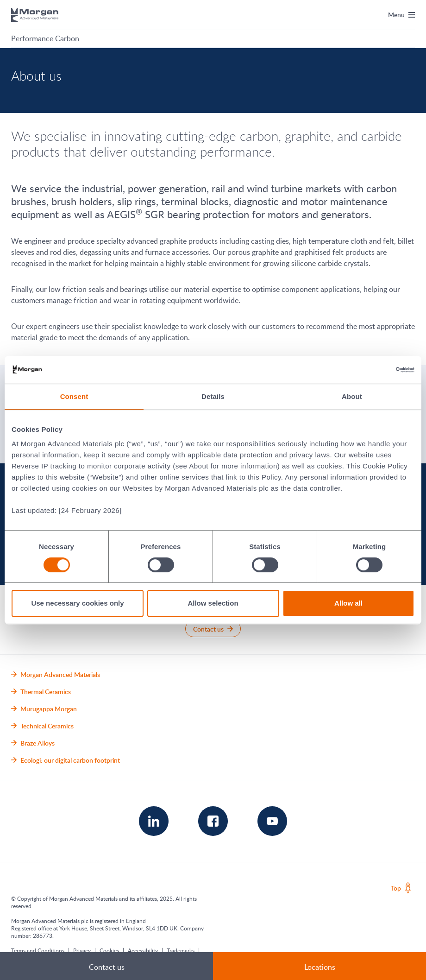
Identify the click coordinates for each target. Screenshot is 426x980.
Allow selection (213, 603)
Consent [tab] (74, 396)
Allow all (348, 603)
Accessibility (143, 950)
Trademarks (181, 950)
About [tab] (352, 396)
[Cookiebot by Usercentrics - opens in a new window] (374, 370)
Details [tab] (213, 396)
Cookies (109, 950)
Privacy (82, 950)
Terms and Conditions (38, 950)
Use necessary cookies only (77, 603)
